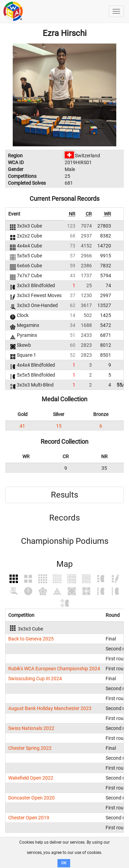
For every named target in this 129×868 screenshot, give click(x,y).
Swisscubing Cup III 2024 (35, 678)
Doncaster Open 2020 (31, 798)
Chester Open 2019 (29, 818)
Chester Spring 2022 (30, 748)
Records (64, 518)
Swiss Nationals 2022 (31, 728)
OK (64, 863)
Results (64, 495)
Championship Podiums (65, 541)
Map (64, 564)
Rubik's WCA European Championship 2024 (54, 669)
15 (59, 426)
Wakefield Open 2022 (31, 778)
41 (22, 426)
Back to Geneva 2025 (31, 639)
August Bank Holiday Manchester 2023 (50, 708)
